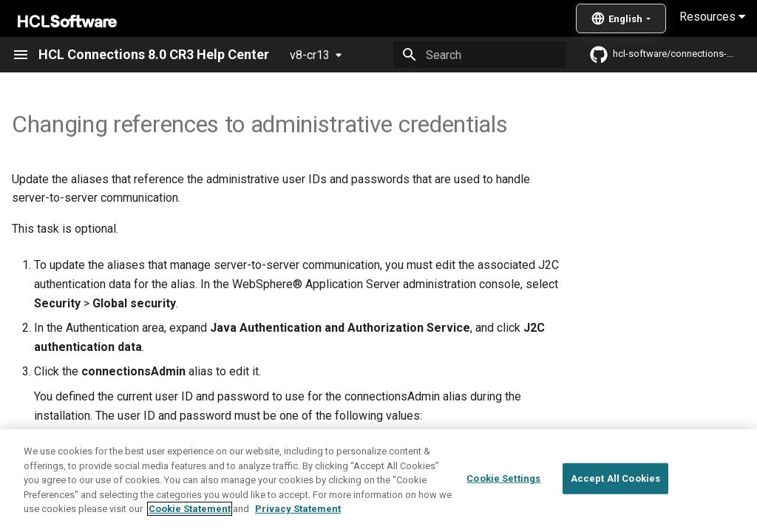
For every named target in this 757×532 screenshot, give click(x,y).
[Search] (480, 55)
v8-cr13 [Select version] (310, 55)
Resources (712, 17)
